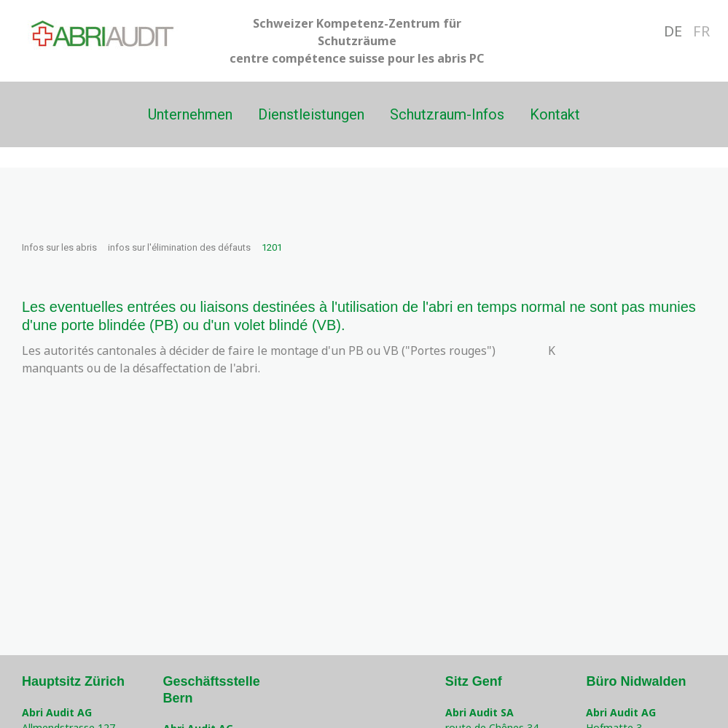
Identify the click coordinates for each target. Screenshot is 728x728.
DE (673, 31)
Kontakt (555, 114)
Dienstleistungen (311, 114)
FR (701, 31)
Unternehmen (190, 114)
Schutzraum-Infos (447, 114)
